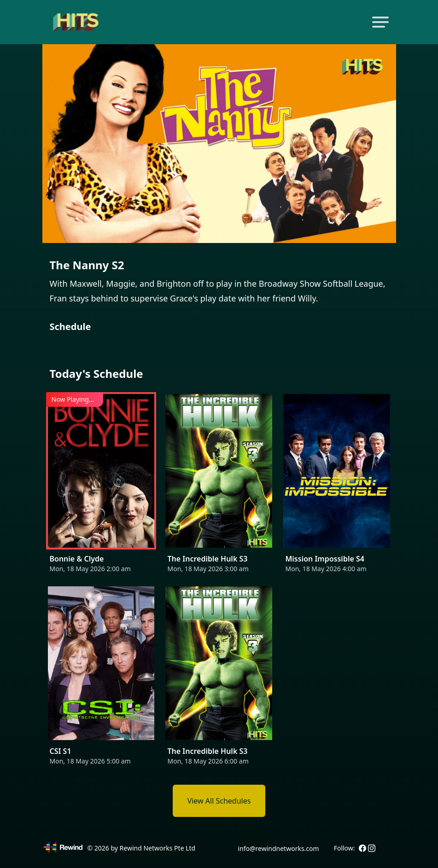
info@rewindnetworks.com (278, 848)
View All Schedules (219, 801)
